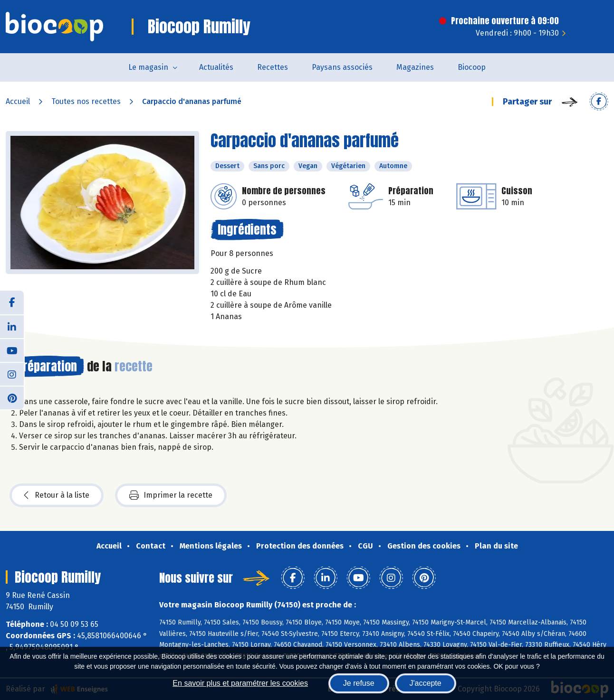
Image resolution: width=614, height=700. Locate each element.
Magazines (415, 67)
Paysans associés (342, 67)
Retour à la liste (57, 495)
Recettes (273, 67)
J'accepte (426, 683)
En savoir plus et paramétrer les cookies (240, 683)
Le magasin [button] (148, 67)
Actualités (216, 67)
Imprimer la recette (171, 495)
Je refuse (359, 683)
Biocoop (472, 67)
